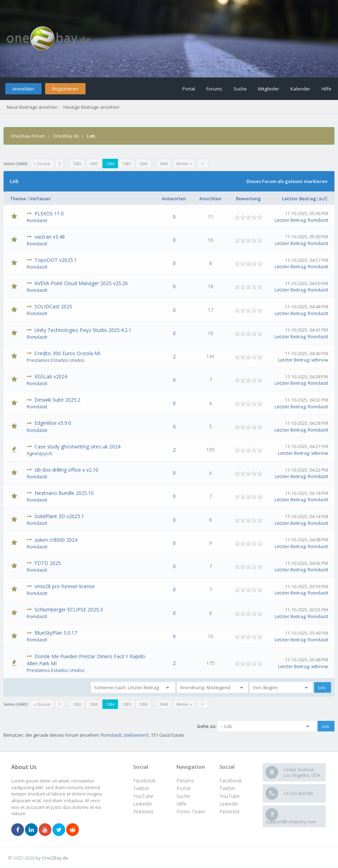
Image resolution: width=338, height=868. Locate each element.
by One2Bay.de (52, 858)
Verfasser (40, 199)
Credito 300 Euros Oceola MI (67, 353)
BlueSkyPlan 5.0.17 (56, 633)
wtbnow (320, 360)
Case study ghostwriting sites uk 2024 (77, 446)
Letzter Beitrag (299, 199)
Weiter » (184, 163)
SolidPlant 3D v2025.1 (59, 516)
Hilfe (326, 89)
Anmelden (23, 89)
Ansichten (210, 199)
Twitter (227, 788)
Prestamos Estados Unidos (56, 360)
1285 (127, 163)
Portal (189, 89)
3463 (164, 163)
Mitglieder (269, 89)
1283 (94, 163)
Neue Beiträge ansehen (32, 107)
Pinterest (230, 812)
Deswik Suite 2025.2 (57, 400)
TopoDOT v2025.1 (56, 260)
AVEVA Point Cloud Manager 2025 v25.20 (81, 283)
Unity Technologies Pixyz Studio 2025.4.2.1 (83, 330)
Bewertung (248, 199)
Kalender (300, 89)
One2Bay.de (66, 136)
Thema (18, 199)
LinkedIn (229, 804)
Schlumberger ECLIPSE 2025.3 (69, 609)
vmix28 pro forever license (65, 586)
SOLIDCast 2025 (53, 306)
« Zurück (42, 163)
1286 (143, 163)
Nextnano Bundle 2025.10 (64, 493)
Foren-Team (191, 812)
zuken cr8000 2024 (56, 540)
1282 (77, 163)
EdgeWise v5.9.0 (53, 423)
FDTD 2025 (48, 563)
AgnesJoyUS (40, 453)
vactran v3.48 (50, 237)
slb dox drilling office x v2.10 (66, 470)
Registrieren (65, 89)
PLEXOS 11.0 (49, 213)
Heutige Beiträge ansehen (91, 107)
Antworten (174, 199)
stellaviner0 (136, 735)
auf (322, 199)
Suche (240, 89)
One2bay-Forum (28, 136)
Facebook (231, 781)
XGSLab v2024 (51, 376)
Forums (214, 89)
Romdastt (37, 220)
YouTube (230, 796)
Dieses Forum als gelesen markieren (287, 181)
